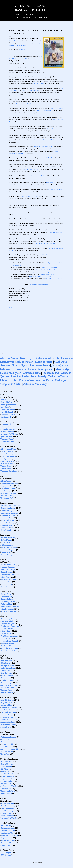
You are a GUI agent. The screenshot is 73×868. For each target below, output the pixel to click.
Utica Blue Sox (6, 789)
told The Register (46, 255)
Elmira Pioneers (6, 766)
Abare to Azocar (9, 358)
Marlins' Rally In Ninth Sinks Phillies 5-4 (44, 270)
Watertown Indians (8, 791)
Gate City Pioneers (7, 808)
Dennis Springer (14, 41)
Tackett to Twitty (58, 376)
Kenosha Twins (6, 673)
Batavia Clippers (7, 764)
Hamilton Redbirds (8, 774)
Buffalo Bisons (6, 400)
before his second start (32, 169)
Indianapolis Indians (8, 405)
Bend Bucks (5, 739)
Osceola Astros (6, 633)
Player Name (26, 18)
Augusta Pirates (6, 702)
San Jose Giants (6, 582)
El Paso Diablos (6, 540)
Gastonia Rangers (7, 715)
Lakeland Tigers (7, 629)
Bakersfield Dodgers (8, 565)
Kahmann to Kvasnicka (13, 369)
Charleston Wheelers (8, 710)
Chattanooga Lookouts (9, 513)
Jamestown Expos (7, 776)
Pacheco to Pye (51, 373)
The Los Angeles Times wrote (43, 147)
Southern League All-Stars (10, 505)
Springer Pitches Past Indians (48, 274)
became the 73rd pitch (55, 232)
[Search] (63, 5)
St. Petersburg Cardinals (9, 641)
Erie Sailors (4, 769)
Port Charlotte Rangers (9, 636)
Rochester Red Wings (9, 434)
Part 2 (15, 281)
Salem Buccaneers (7, 609)
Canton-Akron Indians (9, 483)
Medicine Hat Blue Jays (9, 818)
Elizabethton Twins (8, 830)
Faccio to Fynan (44, 362)
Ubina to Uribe (8, 380)
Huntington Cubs (7, 833)
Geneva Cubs (5, 771)
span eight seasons (38, 84)
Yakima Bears (5, 754)
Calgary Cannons (7, 451)
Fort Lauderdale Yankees (10, 626)
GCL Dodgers (6, 853)
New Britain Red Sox (8, 493)
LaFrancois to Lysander (41, 369)
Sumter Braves (6, 727)
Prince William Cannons (10, 606)
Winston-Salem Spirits (9, 611)
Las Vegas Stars (6, 459)
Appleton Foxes (6, 661)
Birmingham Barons (8, 508)
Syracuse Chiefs (6, 437)
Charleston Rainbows (9, 707)
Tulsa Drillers (5, 552)
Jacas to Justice (60, 365)
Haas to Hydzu (20, 365)
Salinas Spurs (5, 577)
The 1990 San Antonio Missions (39, 284)
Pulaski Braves (6, 845)
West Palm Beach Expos (9, 648)
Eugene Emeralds (7, 744)
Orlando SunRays (7, 530)
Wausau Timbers (7, 693)
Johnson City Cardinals (9, 835)
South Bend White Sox (9, 685)
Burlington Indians (8, 828)
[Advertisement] (36, 329)
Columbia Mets (6, 705)
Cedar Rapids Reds (8, 668)
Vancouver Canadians (8, 471)
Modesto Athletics (8, 567)
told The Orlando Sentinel (30, 196)
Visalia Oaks (5, 587)
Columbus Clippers (8, 424)
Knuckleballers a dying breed (54, 279)
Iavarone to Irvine (40, 365)
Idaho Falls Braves (7, 816)
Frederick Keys (6, 597)
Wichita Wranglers (7, 555)
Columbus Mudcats (8, 515)
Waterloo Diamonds (8, 690)
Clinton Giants (6, 670)
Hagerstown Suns (7, 486)
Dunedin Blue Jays (7, 624)
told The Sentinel (36, 212)
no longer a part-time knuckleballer (43, 140)
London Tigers (6, 491)
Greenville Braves (7, 518)
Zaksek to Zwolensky (35, 384)
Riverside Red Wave (8, 574)
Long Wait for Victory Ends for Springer (42, 272)
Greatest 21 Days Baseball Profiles (31, 8)
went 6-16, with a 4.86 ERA (25, 221)
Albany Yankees (6, 481)
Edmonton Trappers (8, 456)
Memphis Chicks (7, 528)
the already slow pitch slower (37, 176)
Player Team (37, 18)
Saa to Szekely (38, 376)
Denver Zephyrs (6, 402)
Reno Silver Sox (6, 572)
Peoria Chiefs (5, 678)
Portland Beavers (7, 464)
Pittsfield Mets (6, 784)
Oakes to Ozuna (32, 373)
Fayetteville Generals (8, 712)
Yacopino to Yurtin (11, 384)
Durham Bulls (6, 594)
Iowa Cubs (5, 407)
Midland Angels (7, 545)
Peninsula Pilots (6, 604)
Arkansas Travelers (8, 537)
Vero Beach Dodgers (8, 646)
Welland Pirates (6, 793)
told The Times (50, 158)
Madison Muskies (7, 675)
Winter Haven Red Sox (9, 651)
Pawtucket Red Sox (8, 429)
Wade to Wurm (44, 380)
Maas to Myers (63, 369)
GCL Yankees (6, 855)
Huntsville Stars (6, 525)
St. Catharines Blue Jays (9, 786)
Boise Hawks (5, 742)
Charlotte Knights (7, 510)
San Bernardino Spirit (8, 579)
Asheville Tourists (7, 700)
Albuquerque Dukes (8, 449)
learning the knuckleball (43, 111)
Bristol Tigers (6, 825)
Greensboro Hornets (8, 717)
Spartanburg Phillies (8, 725)
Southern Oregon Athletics (11, 749)
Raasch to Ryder (20, 376)
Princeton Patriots (7, 843)
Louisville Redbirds (8, 409)
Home (17, 18)
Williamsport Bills (7, 498)
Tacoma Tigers (6, 466)
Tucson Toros (6, 469)
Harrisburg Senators (8, 488)
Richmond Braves (7, 432)
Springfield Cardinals (8, 688)
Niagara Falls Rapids (8, 779)
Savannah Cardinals (8, 722)
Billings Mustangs (7, 803)
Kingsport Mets (6, 838)
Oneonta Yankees (7, 781)
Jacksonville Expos (7, 520)
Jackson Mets (6, 542)
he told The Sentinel (46, 203)
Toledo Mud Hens (7, 441)
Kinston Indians (7, 599)
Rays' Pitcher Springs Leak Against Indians (41, 276)
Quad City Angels (7, 680)
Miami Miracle (6, 631)
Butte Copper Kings (8, 806)
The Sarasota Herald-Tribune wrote (46, 244)
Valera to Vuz (26, 380)
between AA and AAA (56, 108)
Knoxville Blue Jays (8, 523)
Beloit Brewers (6, 663)
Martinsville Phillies (8, 840)
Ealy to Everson (25, 362)
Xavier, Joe (61, 380)
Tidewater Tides (7, 439)
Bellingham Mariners (8, 737)
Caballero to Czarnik (48, 358)
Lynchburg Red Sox (8, 601)
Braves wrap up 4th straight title (49, 267)
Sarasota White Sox (7, 643)
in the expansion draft (55, 189)
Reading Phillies (7, 496)
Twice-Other (29, 310)
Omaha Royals (6, 417)
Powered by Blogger (36, 862)
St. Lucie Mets (6, 638)
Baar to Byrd (27, 358)
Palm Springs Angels (8, 569)
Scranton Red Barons (9, 427)
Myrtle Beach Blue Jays (9, 720)
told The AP (50, 183)
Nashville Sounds (7, 412)
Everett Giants (6, 747)
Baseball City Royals (8, 619)
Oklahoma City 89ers (8, 414)
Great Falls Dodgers (8, 811)
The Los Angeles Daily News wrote (27, 104)
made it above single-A (31, 90)
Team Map (47, 18)
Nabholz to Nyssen (11, 373)
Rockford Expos (7, 683)
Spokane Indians (7, 752)
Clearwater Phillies (7, 621)
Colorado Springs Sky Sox (10, 454)
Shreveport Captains (8, 550)
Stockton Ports (6, 584)
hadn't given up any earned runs (29, 50)
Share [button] (11, 307)
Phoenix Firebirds (7, 461)
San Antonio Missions (19, 310)
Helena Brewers (6, 813)
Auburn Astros (6, 761)
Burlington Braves (7, 665)
